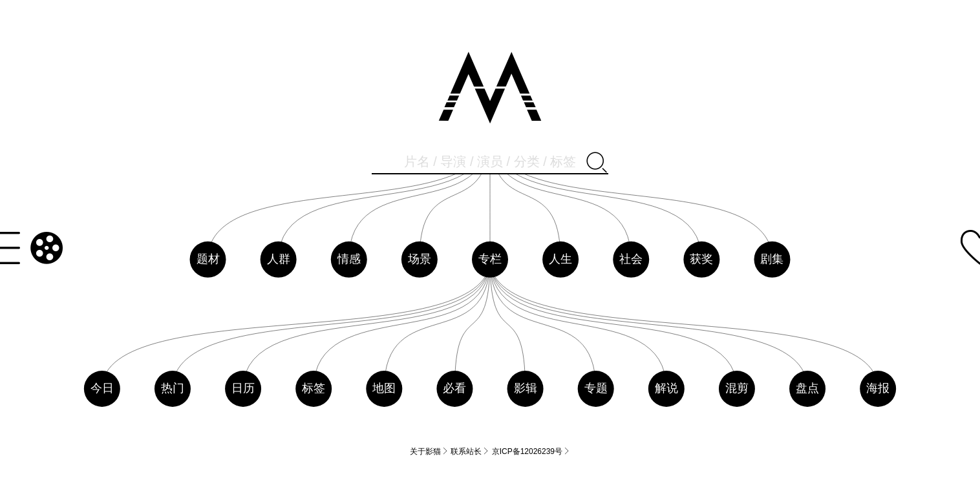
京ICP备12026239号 (531, 451)
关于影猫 (429, 451)
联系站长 (470, 451)
